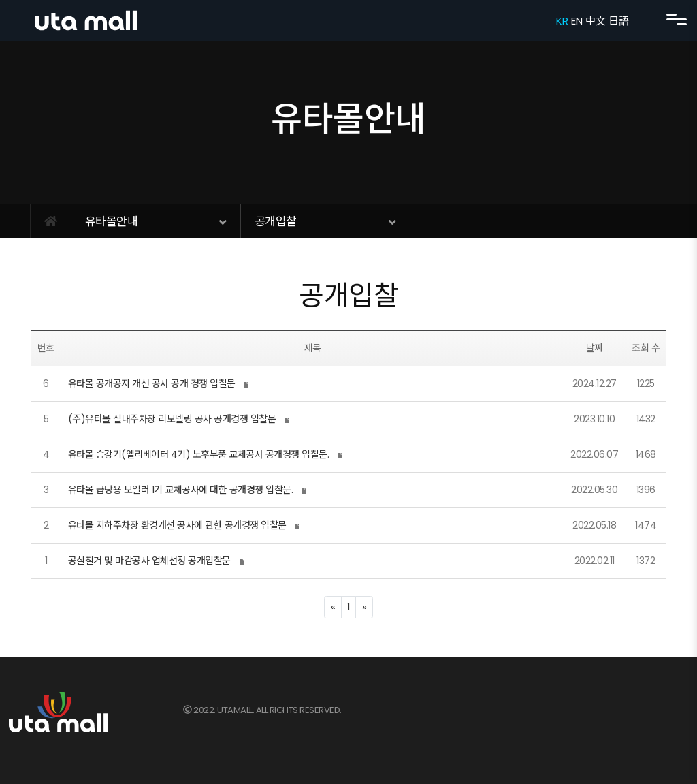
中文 (595, 21)
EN (577, 21)
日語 (618, 21)
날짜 (595, 348)
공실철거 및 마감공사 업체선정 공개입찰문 (149, 561)
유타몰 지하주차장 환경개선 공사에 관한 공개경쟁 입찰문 (177, 525)
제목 (313, 348)
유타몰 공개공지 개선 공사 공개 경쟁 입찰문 (152, 383)
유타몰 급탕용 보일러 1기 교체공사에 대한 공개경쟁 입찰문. (181, 490)
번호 (46, 348)
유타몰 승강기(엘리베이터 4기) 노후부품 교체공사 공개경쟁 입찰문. (199, 454)
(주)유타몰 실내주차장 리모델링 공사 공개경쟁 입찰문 (172, 419)
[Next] (364, 607)
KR (562, 21)
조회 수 (646, 348)
